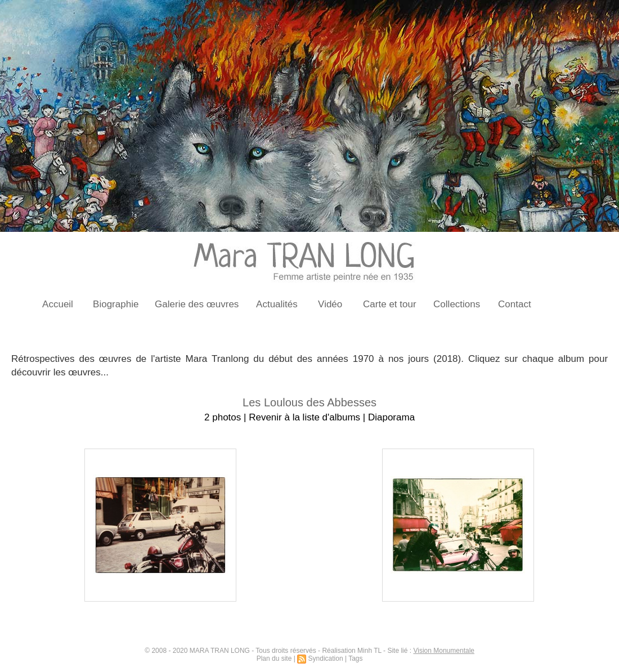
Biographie (116, 304)
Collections (457, 304)
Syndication (326, 658)
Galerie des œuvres (197, 304)
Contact (515, 304)
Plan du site (274, 658)
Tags (355, 658)
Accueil (58, 304)
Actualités (277, 304)
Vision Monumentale (444, 651)
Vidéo (330, 304)
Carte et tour (390, 304)
